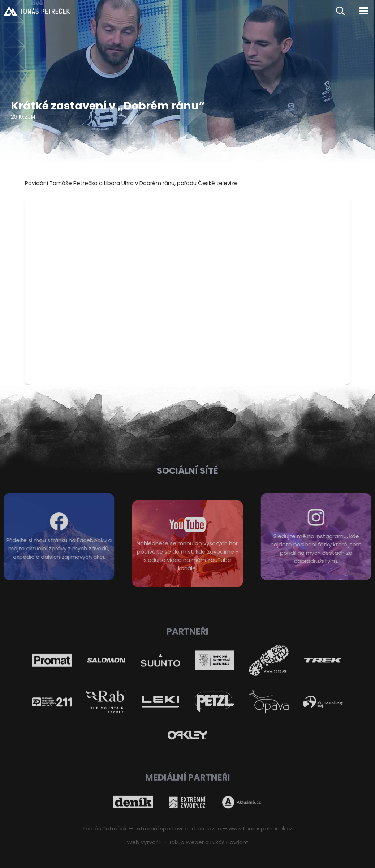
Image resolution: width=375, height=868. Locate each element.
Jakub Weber (186, 842)
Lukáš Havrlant (229, 842)
